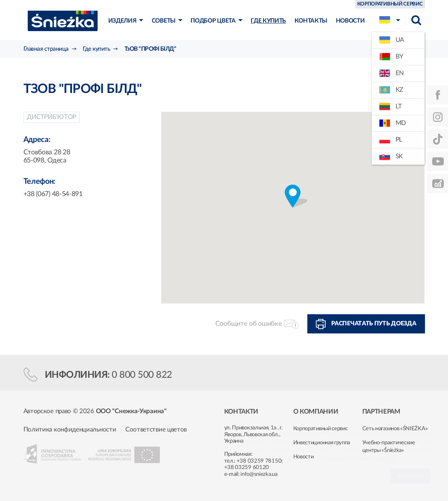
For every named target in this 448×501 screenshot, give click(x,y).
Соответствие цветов (156, 430)
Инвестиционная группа (322, 443)
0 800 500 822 (142, 375)
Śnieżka (63, 21)
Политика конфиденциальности (70, 430)
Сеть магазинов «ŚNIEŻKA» (395, 429)
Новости (303, 457)
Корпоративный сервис (321, 429)
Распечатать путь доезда (374, 324)
